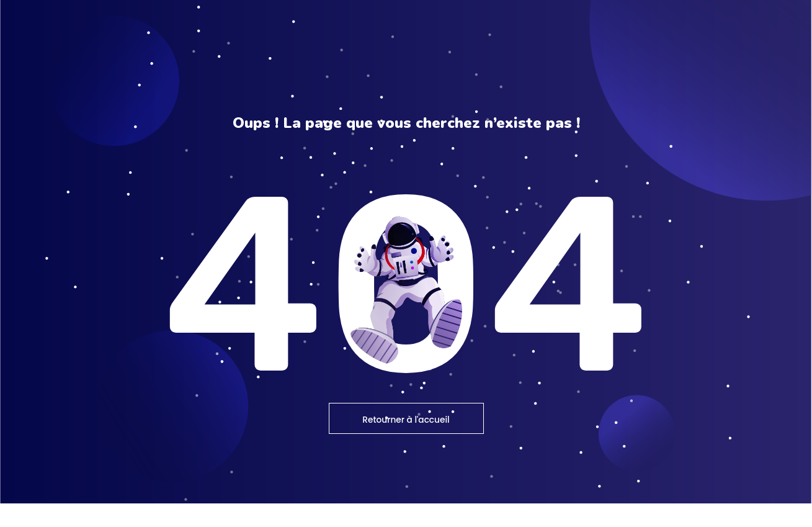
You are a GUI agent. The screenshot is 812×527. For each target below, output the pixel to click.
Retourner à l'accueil (406, 443)
